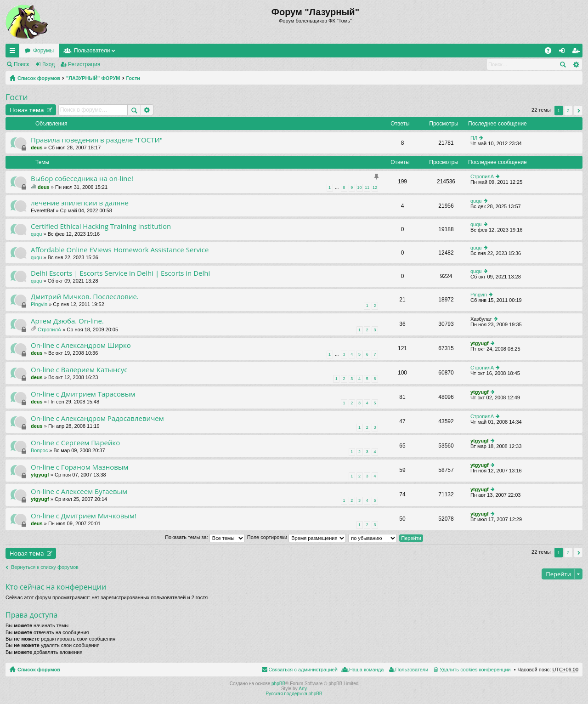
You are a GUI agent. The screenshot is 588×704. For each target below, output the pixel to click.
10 (360, 187)
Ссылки (14, 52)
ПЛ (474, 138)
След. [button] (578, 111)
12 (375, 187)
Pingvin (39, 304)
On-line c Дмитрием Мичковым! (84, 516)
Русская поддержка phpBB (294, 694)
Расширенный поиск (576, 64)
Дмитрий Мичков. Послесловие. (85, 297)
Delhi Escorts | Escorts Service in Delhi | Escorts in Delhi (120, 273)
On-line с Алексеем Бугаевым (79, 491)
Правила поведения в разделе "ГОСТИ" (97, 140)
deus (37, 148)
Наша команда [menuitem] (366, 670)
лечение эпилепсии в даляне (80, 203)
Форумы (43, 51)
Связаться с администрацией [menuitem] (303, 670)
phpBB (278, 684)
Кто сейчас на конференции (56, 587)
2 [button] (568, 111)
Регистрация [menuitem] (577, 52)
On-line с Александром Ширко (81, 345)
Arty (303, 689)
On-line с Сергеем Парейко (75, 443)
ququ (476, 201)
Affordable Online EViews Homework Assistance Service (120, 250)
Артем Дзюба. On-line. (67, 321)
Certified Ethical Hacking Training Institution (101, 226)
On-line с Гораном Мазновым (79, 467)
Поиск (21, 64)
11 (367, 187)
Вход (48, 64)
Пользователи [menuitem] (412, 670)
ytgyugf (480, 343)
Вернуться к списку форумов (45, 567)
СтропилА (482, 176)
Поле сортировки (297, 537)
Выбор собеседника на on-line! (82, 179)
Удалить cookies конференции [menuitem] (475, 670)
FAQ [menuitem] (551, 52)
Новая (27, 110)
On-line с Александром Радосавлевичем (97, 418)
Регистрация (84, 64)
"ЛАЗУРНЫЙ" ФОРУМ (93, 78)
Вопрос (39, 450)
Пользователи (92, 51)
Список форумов (39, 78)
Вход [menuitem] (564, 52)
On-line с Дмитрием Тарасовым (83, 394)
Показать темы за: (205, 537)
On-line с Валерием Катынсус (79, 370)
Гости (133, 78)
